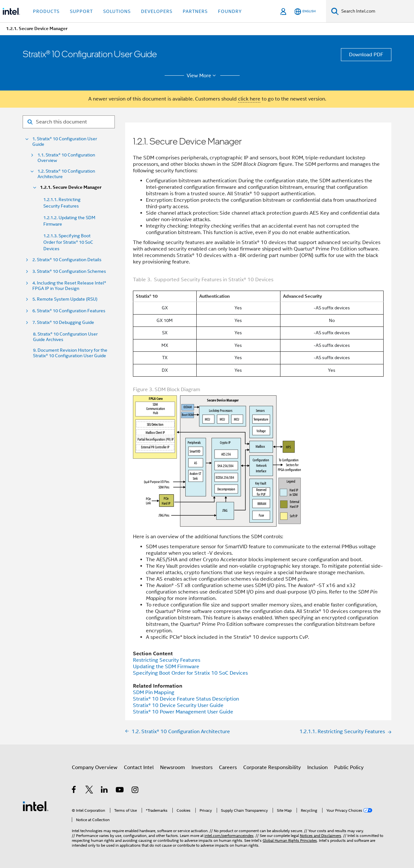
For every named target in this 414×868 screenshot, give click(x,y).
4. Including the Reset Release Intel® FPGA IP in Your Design (69, 286)
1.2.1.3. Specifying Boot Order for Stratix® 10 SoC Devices (68, 242)
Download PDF (366, 55)
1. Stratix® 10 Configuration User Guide (65, 142)
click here (249, 99)
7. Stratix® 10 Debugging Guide (63, 322)
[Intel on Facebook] (74, 791)
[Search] (335, 11)
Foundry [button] (230, 11)
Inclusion (317, 767)
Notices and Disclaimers (321, 836)
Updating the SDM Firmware (166, 667)
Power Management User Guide (183, 712)
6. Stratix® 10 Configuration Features (69, 311)
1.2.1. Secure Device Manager (71, 187)
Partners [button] (195, 11)
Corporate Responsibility (272, 767)
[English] (305, 11)
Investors (202, 767)
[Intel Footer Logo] (36, 806)
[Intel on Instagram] (135, 791)
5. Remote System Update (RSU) (65, 299)
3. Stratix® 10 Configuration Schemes (69, 271)
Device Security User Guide (178, 705)
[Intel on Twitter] (89, 791)
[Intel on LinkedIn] (105, 791)
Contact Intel (139, 767)
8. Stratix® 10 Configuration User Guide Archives (65, 337)
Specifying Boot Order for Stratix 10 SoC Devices (190, 673)
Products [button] (46, 11)
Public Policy (349, 767)
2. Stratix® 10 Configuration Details (67, 260)
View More (202, 76)
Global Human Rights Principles (290, 840)
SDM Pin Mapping (154, 692)
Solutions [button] (117, 11)
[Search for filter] (69, 122)
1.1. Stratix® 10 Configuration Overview (66, 158)
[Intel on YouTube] (120, 791)
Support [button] (81, 11)
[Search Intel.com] (376, 11)
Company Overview (95, 767)
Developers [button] (157, 11)
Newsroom (173, 767)
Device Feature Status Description (186, 699)
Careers (228, 767)
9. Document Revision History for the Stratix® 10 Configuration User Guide (70, 353)
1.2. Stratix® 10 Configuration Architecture (66, 174)
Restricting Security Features (167, 660)
